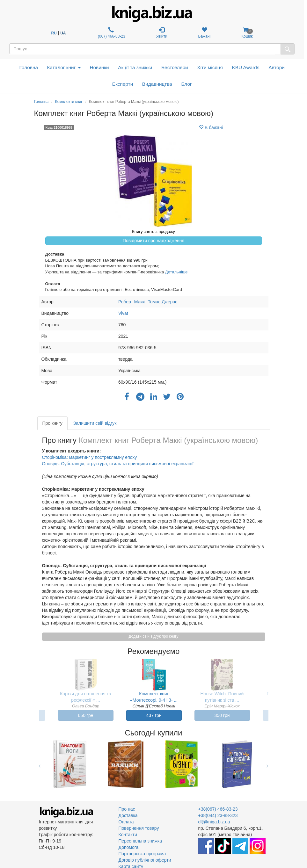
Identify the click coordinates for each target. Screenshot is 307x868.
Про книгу (52, 423)
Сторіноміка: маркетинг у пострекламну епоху (90, 457)
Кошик (247, 33)
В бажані (211, 127)
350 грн (222, 715)
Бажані (205, 33)
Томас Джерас (163, 302)
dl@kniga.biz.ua (214, 822)
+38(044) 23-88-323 (218, 815)
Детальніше (176, 272)
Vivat (123, 313)
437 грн (154, 715)
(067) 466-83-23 (111, 33)
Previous (40, 764)
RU (54, 33)
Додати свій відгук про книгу (154, 636)
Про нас (127, 809)
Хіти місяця (210, 67)
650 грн (86, 715)
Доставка (128, 815)
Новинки (99, 67)
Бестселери (175, 67)
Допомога (129, 847)
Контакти (128, 835)
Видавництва (157, 84)
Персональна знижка (140, 841)
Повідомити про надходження (153, 241)
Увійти (162, 33)
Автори (277, 67)
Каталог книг (64, 67)
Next (268, 764)
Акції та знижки (135, 67)
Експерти (123, 84)
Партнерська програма (142, 854)
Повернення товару (139, 828)
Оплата (126, 822)
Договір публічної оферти (145, 860)
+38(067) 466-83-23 (218, 809)
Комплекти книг (69, 102)
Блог (186, 84)
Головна (29, 67)
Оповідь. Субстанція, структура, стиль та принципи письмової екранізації (118, 464)
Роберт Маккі (132, 302)
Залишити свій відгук (95, 423)
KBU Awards (245, 67)
